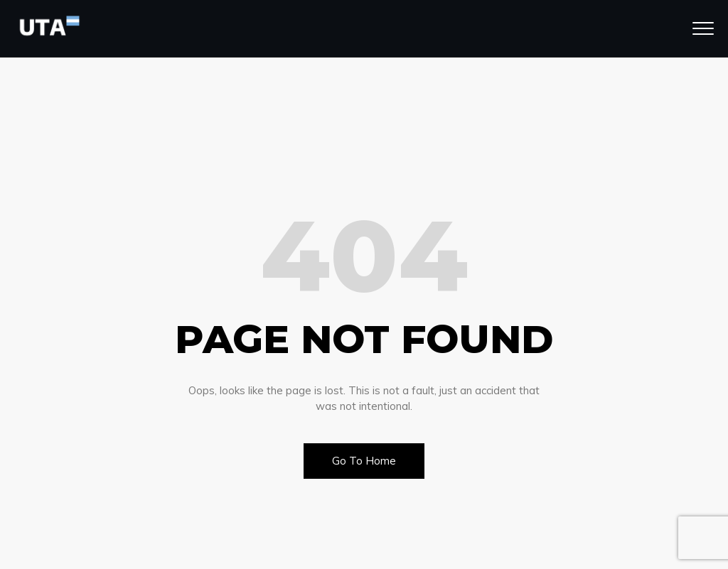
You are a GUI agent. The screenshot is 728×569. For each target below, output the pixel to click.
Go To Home (364, 461)
